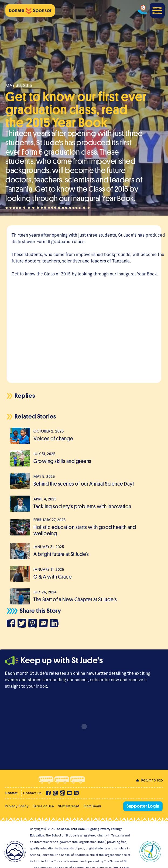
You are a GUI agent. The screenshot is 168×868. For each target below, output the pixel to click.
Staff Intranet (69, 806)
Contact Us (32, 793)
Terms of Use (44, 806)
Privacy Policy (17, 806)
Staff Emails (92, 806)
